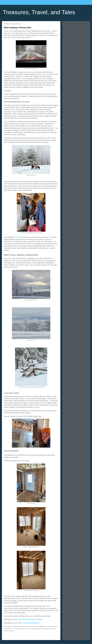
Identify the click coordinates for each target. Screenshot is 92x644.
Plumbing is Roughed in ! (32, 623)
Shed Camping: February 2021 (18, 28)
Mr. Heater (17, 237)
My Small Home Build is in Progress (31, 619)
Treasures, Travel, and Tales (39, 12)
